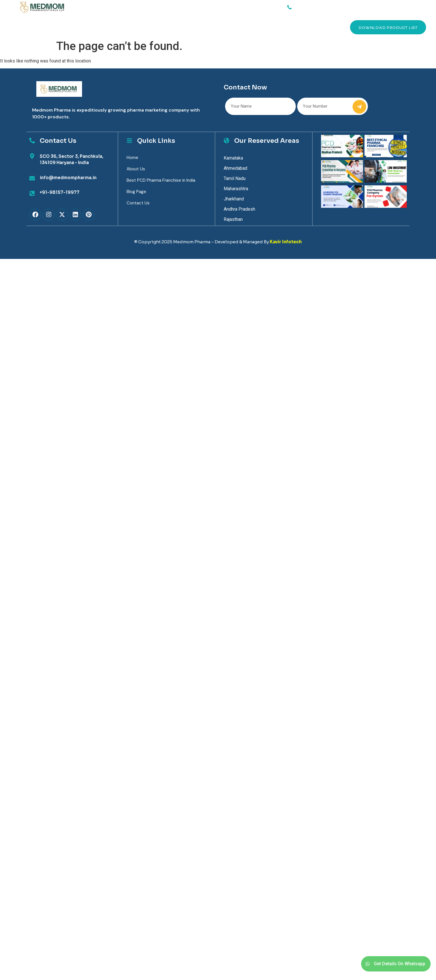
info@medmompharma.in (68, 178)
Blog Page (136, 192)
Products (108, 27)
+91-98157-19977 (60, 192)
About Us (76, 27)
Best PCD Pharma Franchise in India (161, 180)
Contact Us (166, 27)
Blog (136, 27)
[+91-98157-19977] (32, 193)
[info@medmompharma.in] (32, 178)
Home (27, 27)
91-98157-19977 (311, 6)
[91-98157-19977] (289, 7)
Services (49, 27)
